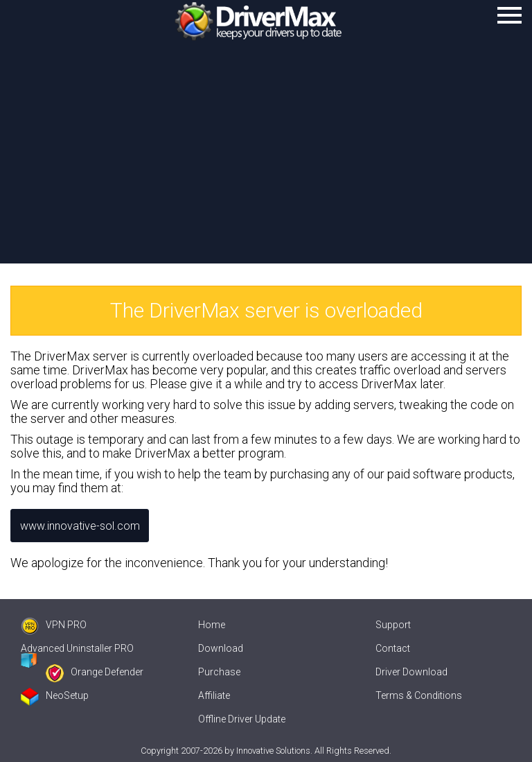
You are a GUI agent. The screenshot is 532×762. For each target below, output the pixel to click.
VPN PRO (54, 625)
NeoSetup (55, 695)
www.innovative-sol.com (80, 526)
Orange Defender (95, 672)
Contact (393, 648)
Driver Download (411, 672)
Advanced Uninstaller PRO (77, 648)
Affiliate (214, 695)
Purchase (219, 672)
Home (212, 625)
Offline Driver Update (242, 719)
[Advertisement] (266, 159)
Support (393, 625)
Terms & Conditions (419, 695)
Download (221, 648)
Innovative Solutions (273, 751)
